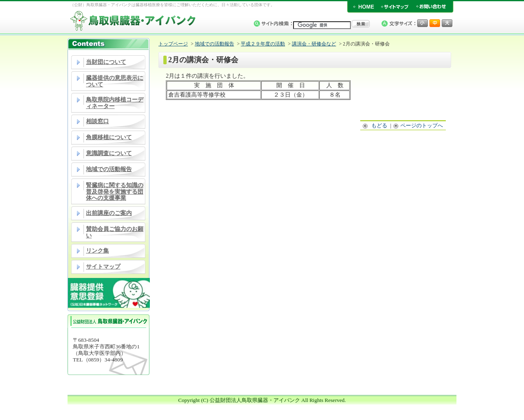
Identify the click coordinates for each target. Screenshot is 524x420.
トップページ (173, 44)
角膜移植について (109, 137)
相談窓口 (97, 121)
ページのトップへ (418, 125)
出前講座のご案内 (109, 213)
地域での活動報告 (109, 169)
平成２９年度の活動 (263, 44)
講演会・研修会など (314, 44)
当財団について (106, 62)
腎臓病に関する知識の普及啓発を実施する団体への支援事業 (115, 192)
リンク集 (97, 251)
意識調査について (109, 153)
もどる (375, 125)
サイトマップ (103, 267)
